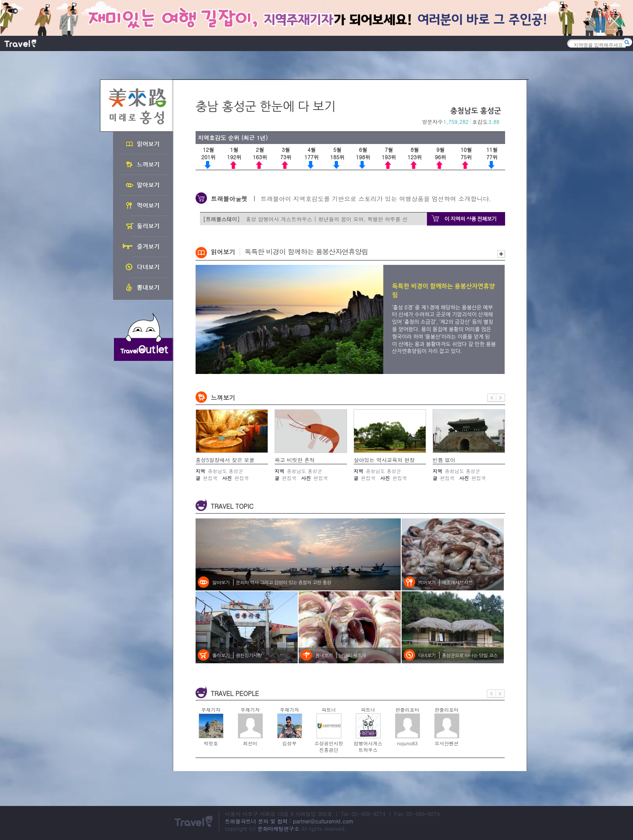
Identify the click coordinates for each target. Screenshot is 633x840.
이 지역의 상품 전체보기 (470, 218)
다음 (501, 398)
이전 (492, 398)
